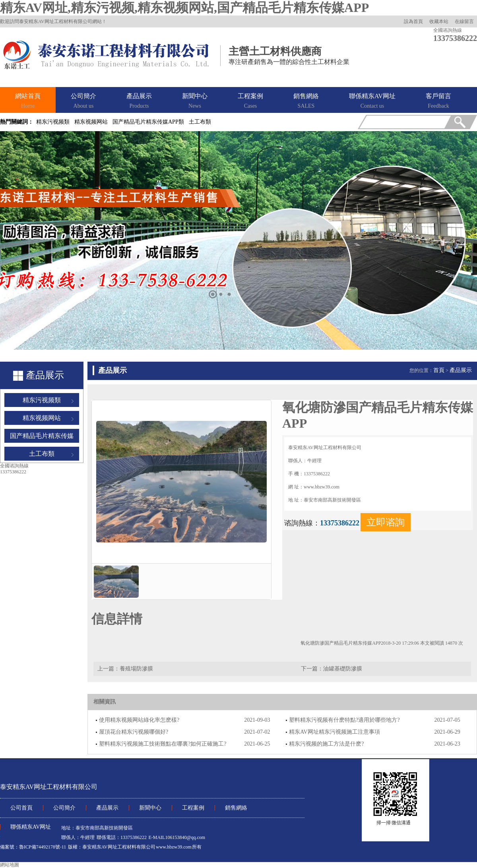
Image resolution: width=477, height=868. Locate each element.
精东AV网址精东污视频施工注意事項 (334, 732)
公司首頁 (21, 808)
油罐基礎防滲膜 (343, 669)
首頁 (439, 370)
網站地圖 (10, 865)
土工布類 (200, 122)
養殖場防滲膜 (136, 669)
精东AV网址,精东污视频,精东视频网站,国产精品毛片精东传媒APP (184, 8)
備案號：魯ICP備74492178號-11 (33, 847)
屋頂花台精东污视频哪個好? (134, 732)
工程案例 (250, 101)
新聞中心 (195, 101)
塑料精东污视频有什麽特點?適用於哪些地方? (344, 720)
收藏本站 (439, 21)
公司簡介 (83, 101)
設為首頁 (413, 21)
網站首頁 (28, 101)
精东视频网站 (91, 122)
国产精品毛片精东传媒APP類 (148, 122)
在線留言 (464, 21)
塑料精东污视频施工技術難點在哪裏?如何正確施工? (163, 744)
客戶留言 (438, 101)
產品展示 (139, 101)
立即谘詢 (386, 522)
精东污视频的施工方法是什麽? (326, 744)
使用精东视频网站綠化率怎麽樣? (139, 720)
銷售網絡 (306, 101)
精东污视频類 (53, 122)
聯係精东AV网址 (372, 101)
